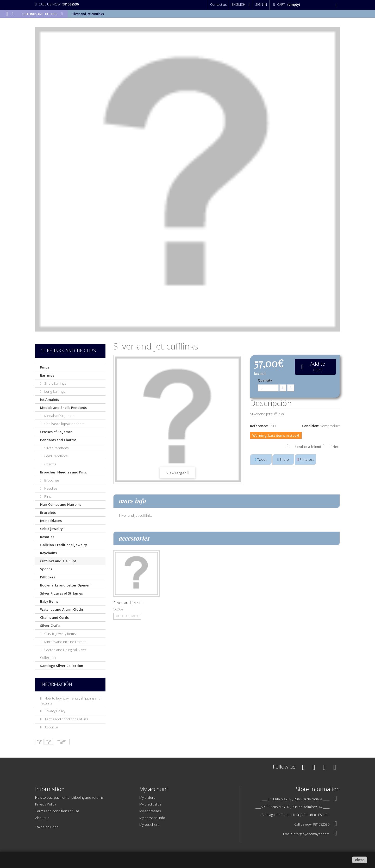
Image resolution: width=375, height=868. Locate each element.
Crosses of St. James (56, 432)
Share (283, 459)
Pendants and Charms (58, 440)
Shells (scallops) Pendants (64, 424)
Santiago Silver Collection (62, 666)
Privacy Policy (55, 711)
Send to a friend (308, 447)
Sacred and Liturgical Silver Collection (63, 654)
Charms (50, 464)
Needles (50, 488)
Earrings (47, 375)
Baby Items (49, 601)
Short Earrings (55, 383)
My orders (147, 797)
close (360, 860)
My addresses (150, 811)
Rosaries (47, 537)
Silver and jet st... (129, 603)
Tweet (261, 459)
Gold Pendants (55, 456)
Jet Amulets (49, 399)
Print (335, 447)
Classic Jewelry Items (60, 634)
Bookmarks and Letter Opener (65, 585)
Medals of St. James (59, 416)
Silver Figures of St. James (61, 593)
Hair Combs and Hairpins (61, 504)
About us (51, 727)
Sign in (261, 4)
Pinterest (306, 459)
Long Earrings (54, 391)
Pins (47, 496)
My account (154, 789)
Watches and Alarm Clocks (62, 609)
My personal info (152, 818)
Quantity (265, 380)
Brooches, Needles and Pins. (63, 472)
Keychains (48, 553)
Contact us (218, 4)
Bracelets (48, 513)
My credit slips (150, 804)
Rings (45, 367)
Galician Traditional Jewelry (64, 545)
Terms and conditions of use (66, 719)
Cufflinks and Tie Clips (58, 561)
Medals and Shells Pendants (63, 408)
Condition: (311, 426)
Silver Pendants (56, 448)
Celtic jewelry (51, 529)
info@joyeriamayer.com (311, 834)
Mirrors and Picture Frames (65, 642)
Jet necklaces (51, 521)
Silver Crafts (50, 626)
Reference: (259, 426)
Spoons (46, 569)
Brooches (51, 480)
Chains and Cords (54, 617)
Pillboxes (48, 577)
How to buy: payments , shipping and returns (69, 797)
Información (56, 684)
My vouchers (149, 825)
